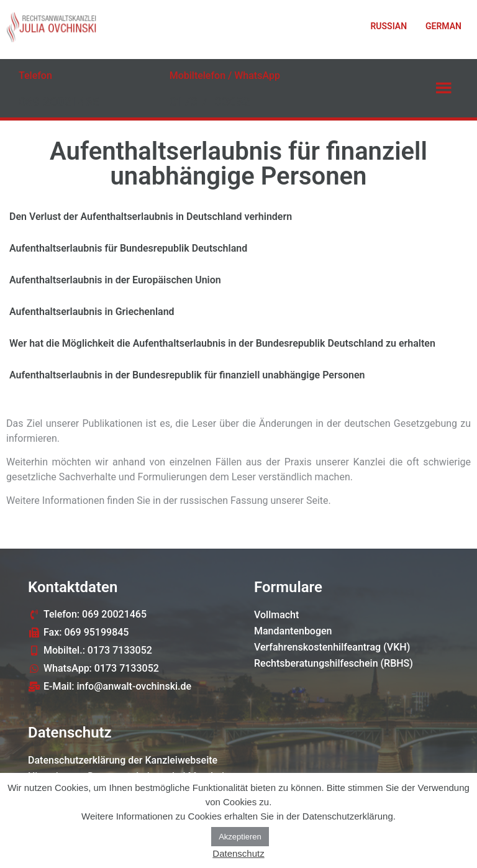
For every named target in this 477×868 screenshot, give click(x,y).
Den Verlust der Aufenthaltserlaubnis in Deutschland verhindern (151, 217)
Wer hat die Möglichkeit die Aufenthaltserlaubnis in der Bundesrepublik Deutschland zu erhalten (222, 343)
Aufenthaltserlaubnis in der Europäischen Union (115, 280)
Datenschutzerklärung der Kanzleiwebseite (123, 760)
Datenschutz (238, 853)
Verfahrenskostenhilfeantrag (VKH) (332, 647)
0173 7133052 (210, 102)
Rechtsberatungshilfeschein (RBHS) (334, 663)
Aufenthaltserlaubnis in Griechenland (92, 312)
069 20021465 (59, 102)
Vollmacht (276, 615)
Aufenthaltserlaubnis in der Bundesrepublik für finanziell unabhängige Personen (187, 375)
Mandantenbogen (293, 631)
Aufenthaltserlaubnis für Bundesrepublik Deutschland (128, 248)
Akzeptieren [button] (240, 837)
